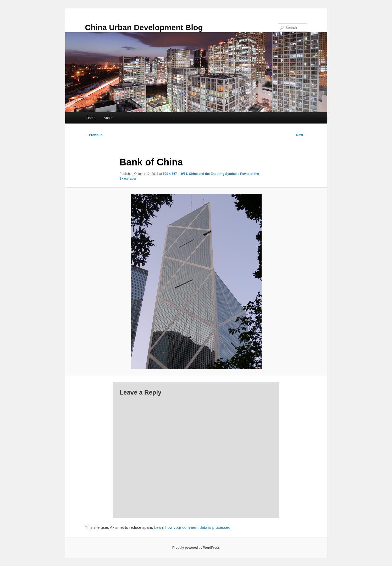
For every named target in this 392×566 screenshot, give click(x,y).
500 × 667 (170, 174)
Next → (302, 135)
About (108, 118)
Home (91, 118)
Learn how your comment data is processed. (193, 527)
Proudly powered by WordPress (196, 548)
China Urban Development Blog (144, 27)
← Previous (94, 135)
